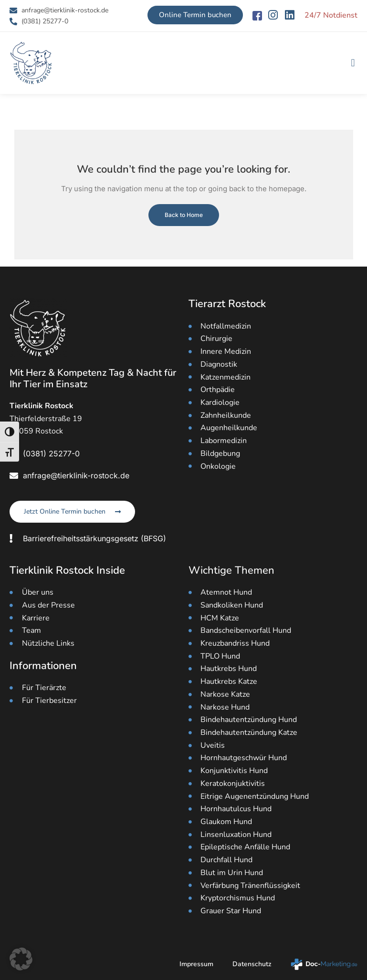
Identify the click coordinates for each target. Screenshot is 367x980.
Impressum (196, 964)
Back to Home (184, 215)
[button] (353, 63)
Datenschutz (252, 964)
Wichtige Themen (231, 570)
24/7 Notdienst (331, 15)
